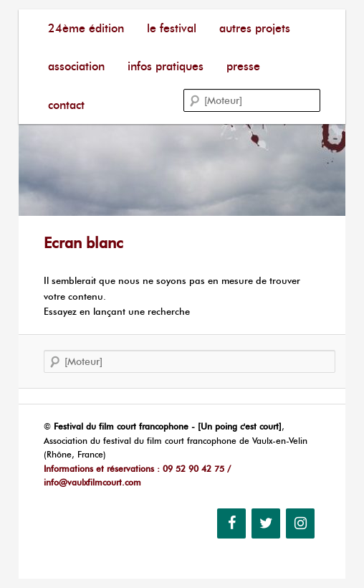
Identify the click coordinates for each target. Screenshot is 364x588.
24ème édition (86, 28)
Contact (66, 105)
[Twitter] (266, 523)
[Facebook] (231, 523)
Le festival (172, 28)
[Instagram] (300, 523)
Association (76, 66)
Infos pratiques (166, 66)
